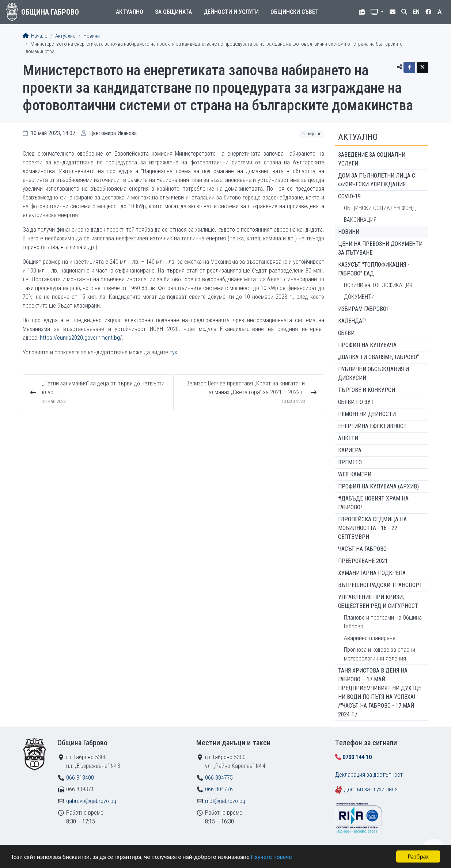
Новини (92, 36)
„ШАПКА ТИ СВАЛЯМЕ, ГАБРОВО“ (378, 357)
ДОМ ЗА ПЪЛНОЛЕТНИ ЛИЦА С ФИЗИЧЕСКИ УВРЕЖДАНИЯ (377, 180)
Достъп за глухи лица (371, 789)
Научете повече (271, 857)
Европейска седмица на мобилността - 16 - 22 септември (372, 528)
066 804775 (219, 778)
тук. (174, 352)
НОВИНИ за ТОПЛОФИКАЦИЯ (378, 285)
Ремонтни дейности (367, 414)
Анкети (348, 438)
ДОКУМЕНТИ (359, 297)
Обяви (346, 333)
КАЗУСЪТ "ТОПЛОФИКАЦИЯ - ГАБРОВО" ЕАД (374, 269)
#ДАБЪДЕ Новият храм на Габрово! (373, 503)
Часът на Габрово (362, 549)
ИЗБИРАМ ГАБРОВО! (363, 309)
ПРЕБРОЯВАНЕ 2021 (363, 561)
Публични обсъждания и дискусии (374, 374)
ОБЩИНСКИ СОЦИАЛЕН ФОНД (380, 208)
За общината (173, 12)
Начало (35, 36)
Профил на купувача (367, 345)
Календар (352, 321)
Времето (350, 462)
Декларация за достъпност (369, 775)
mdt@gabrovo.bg (225, 801)
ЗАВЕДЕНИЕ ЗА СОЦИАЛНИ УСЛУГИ (372, 159)
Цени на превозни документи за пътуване (380, 248)
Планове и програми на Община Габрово (383, 622)
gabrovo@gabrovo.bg (91, 801)
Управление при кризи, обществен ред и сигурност (378, 601)
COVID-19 (349, 196)
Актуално (130, 12)
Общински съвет (295, 12)
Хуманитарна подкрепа (372, 573)
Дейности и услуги (231, 12)
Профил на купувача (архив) (378, 486)
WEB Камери (355, 474)
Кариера (350, 450)
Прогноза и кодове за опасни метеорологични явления (380, 654)
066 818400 (80, 778)
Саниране (312, 134)
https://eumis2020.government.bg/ (81, 338)
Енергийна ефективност (372, 426)
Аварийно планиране (370, 638)
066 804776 (219, 789)
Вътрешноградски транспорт (380, 585)
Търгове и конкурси (367, 390)
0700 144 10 (357, 757)
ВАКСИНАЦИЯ (360, 220)
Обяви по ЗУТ (356, 402)
